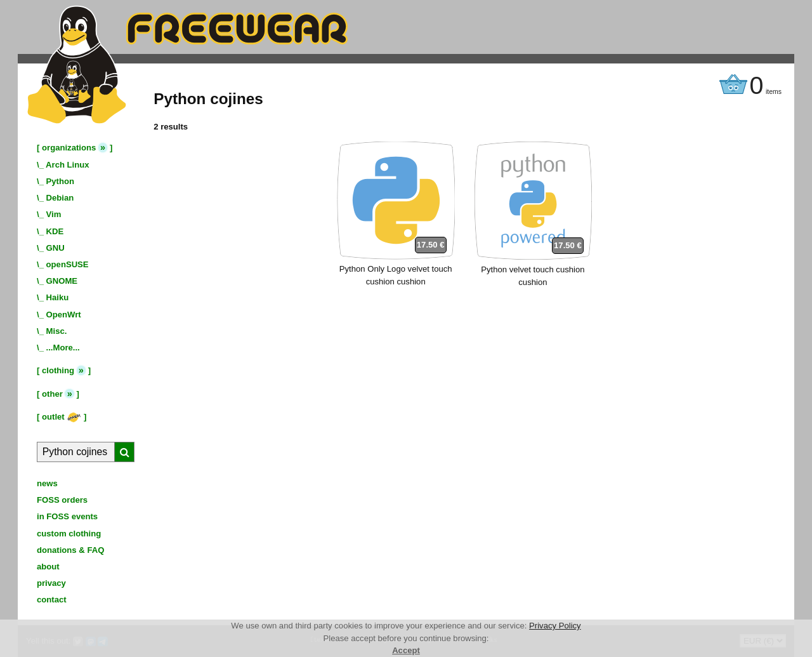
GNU (56, 248)
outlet (62, 417)
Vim (54, 214)
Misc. (57, 331)
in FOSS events (67, 516)
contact (52, 600)
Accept (406, 650)
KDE (55, 231)
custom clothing (69, 534)
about (48, 567)
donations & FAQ (70, 550)
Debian (60, 198)
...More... (63, 348)
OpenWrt (64, 315)
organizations (69, 148)
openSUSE (68, 264)
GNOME (62, 281)
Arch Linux (67, 165)
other (52, 394)
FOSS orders (62, 500)
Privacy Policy (555, 626)
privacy (51, 583)
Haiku (58, 297)
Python (60, 181)
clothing (58, 370)
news (47, 483)
